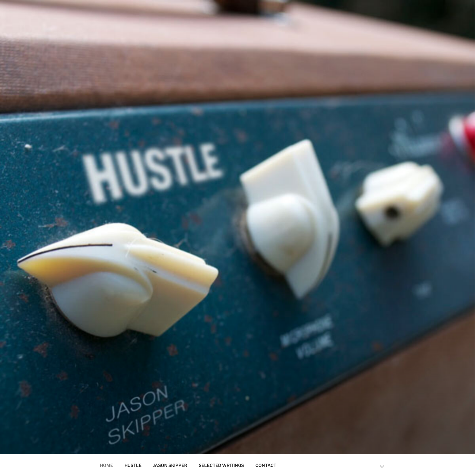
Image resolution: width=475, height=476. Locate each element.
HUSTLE (133, 465)
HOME (106, 465)
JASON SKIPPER (170, 465)
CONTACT (266, 465)
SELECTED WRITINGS (221, 465)
